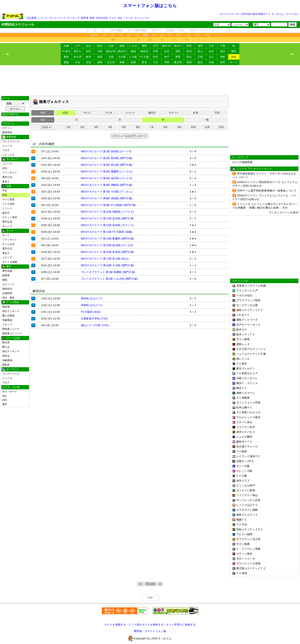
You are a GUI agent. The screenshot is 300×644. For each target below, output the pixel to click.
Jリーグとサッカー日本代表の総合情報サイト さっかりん (252, 14)
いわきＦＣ (243, 315)
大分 (156, 62)
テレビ (113, 18)
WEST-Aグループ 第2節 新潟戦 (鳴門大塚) (107, 158)
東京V (77, 51)
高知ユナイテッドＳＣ (250, 529)
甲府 (156, 51)
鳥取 (178, 57)
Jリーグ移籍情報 (242, 162)
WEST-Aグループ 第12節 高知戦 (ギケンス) (107, 225)
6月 (138, 127)
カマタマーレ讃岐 (247, 510)
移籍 (92, 18)
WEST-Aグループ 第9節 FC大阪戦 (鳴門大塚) (108, 205)
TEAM (150, 584)
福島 (122, 46)
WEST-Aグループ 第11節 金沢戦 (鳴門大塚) (107, 218)
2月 (113, 35)
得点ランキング (11, 311)
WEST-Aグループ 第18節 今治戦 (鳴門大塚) (107, 265)
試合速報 (32, 18)
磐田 (234, 51)
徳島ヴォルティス (247, 515)
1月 (105, 35)
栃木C (178, 46)
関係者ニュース (11, 329)
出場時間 (7, 293)
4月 (129, 35)
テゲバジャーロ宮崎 (248, 563)
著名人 (6, 182)
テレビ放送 (8, 199)
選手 (5, 404)
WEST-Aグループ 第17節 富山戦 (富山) (105, 259)
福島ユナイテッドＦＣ (250, 310)
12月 (197, 35)
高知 (89, 62)
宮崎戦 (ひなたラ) (92, 305)
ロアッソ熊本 (244, 554)
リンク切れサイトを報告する (146, 625)
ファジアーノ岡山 (247, 495)
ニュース (43, 18)
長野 (178, 51)
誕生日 (6, 213)
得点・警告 (8, 298)
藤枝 (66, 57)
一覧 (206, 120)
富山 (200, 51)
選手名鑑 (7, 271)
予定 (207, 35)
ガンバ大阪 (243, 466)
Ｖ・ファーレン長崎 (248, 549)
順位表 (6, 342)
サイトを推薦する (115, 625)
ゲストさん (292, 14)
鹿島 (145, 46)
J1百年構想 (116, 30)
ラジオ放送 (8, 204)
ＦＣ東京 (242, 364)
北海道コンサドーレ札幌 (251, 286)
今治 (77, 62)
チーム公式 (8, 244)
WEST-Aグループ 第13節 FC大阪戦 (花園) (107, 232)
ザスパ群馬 (243, 339)
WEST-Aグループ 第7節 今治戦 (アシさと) (107, 192)
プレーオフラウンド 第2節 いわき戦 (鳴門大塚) (109, 279)
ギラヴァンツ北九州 (248, 539)
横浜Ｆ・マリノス (247, 383)
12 (162, 40)
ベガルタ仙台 (244, 295)
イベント (7, 208)
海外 (223, 62)
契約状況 (7, 289)
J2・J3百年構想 (137, 30)
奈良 (156, 57)
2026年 (94, 35)
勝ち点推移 (8, 316)
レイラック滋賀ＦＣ (248, 456)
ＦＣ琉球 (242, 573)
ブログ (6, 150)
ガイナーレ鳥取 (246, 490)
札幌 (66, 46)
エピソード (8, 284)
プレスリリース (57, 18)
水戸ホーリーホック (248, 325)
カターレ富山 (244, 422)
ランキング (73, 18)
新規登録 (7, 132)
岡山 (189, 57)
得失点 (6, 356)
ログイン (7, 128)
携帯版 (138, 631)
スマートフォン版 (155, 631)
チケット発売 (10, 217)
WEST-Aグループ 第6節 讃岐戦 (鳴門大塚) (107, 185)
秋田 (100, 46)
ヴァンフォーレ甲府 (248, 403)
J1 (87, 30)
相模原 (144, 51)
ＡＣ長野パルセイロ (248, 412)
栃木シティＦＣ (246, 334)
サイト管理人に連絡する (181, 625)
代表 (212, 62)
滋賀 (100, 57)
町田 (89, 51)
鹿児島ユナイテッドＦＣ (251, 568)
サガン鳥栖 (243, 544)
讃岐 (223, 57)
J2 (95, 30)
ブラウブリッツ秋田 (248, 300)
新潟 (189, 51)
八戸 (77, 46)
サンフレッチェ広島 (248, 500)
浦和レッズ (243, 344)
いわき (133, 46)
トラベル (128, 18)
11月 (188, 35)
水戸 (156, 46)
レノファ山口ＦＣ (247, 505)
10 (138, 40)
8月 (162, 35)
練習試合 (39, 291)
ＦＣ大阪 (242, 476)
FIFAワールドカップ (202, 30)
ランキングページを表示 (284, 213)
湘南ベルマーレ (246, 393)
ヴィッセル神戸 (246, 485)
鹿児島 (178, 62)
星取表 (6, 365)
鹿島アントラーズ (247, 320)
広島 (200, 57)
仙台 (89, 46)
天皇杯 (170, 30)
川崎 (100, 51)
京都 (111, 57)
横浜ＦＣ (242, 388)
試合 (5, 168)
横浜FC (122, 51)
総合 (200, 62)
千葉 (223, 46)
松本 (167, 51)
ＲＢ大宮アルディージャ (251, 349)
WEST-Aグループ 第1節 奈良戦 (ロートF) (106, 151)
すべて (234, 62)
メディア (7, 258)
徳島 (234, 57)
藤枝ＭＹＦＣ (244, 442)
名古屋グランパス (247, 446)
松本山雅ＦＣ (244, 408)
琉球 (189, 62)
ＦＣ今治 (242, 524)
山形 (111, 46)
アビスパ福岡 (244, 534)
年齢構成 (7, 320)
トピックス (8, 155)
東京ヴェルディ (246, 369)
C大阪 (133, 57)
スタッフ (7, 325)
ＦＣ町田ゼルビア (247, 373)
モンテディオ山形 (247, 305)
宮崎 (167, 62)
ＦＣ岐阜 (242, 451)
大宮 (212, 46)
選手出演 (7, 222)
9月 (170, 35)
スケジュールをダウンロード (129, 136)
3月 (121, 35)
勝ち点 (6, 347)
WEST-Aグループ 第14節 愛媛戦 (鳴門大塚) (107, 239)
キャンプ (7, 226)
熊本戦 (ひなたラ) (92, 298)
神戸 (167, 57)
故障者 (85, 18)
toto (120, 18)
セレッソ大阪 (244, 471)
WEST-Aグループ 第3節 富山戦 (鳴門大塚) (107, 165)
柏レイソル (243, 359)
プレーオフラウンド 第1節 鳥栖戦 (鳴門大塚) (108, 272)
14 (187, 40)
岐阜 (89, 57)
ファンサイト (10, 173)
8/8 (113, 40)
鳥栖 (122, 62)
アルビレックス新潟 (248, 417)
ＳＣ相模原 (243, 398)
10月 (179, 35)
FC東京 (66, 51)
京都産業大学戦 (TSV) (94, 319)
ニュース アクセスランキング (254, 169)
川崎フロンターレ (247, 378)
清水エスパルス (246, 432)
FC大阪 (145, 57)
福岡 (100, 62)
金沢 (212, 51)
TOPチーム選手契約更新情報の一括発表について (267, 191)
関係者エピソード (12, 333)
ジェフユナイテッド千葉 (251, 354)
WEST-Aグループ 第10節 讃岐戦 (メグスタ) (107, 212)
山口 (212, 57)
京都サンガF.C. (245, 461)
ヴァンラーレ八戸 (247, 291)
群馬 (189, 46)
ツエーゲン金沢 (246, 427)
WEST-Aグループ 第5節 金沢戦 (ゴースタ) (107, 178)
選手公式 (7, 177)
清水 (223, 51)
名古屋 (77, 57)
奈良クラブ (243, 481)
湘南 (133, 51)
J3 (103, 30)
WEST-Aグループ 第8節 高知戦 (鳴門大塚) (107, 198)
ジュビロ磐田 (244, 437)
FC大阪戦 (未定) (91, 312)
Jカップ (157, 30)
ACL (182, 30)
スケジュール (142, 18)
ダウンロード (10, 392)
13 (174, 40)
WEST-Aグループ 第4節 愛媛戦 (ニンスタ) (107, 172)
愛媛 (66, 62)
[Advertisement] (150, 80)
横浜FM (111, 51)
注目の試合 (102, 18)
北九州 (111, 62)
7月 (154, 35)
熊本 (145, 62)
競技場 (6, 307)
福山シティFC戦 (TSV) (95, 325)
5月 (137, 35)
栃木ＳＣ (242, 330)
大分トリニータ (246, 559)
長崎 (133, 62)
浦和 (200, 46)
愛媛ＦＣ (242, 520)
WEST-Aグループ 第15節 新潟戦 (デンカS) (107, 245)
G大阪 (122, 57)
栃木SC (167, 46)
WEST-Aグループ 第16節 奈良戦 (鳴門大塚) (107, 252)
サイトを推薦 (10, 262)
